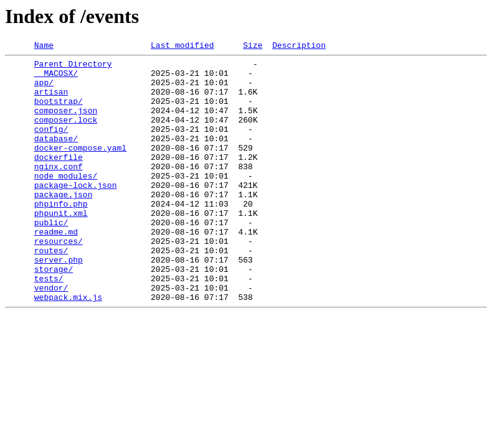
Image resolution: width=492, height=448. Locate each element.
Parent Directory (73, 67)
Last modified (182, 47)
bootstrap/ (59, 112)
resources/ (59, 280)
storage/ (54, 314)
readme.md (56, 269)
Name (44, 47)
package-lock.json (76, 213)
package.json (64, 224)
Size (253, 47)
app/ (44, 90)
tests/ (49, 325)
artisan (51, 101)
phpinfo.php (61, 235)
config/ (51, 146)
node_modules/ (66, 202)
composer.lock (66, 134)
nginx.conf (59, 190)
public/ (51, 258)
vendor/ (51, 336)
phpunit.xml (61, 246)
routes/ (51, 291)
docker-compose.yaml (80, 168)
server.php (59, 302)
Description (299, 47)
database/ (56, 157)
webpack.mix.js (68, 347)
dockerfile (59, 179)
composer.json (66, 123)
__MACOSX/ (56, 78)
